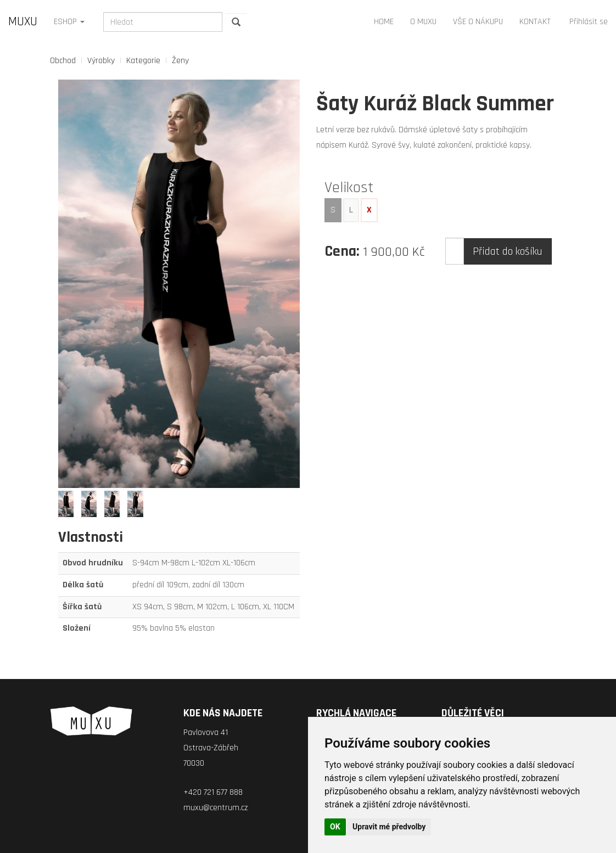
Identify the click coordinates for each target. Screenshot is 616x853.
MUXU (23, 22)
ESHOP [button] (69, 22)
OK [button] (335, 827)
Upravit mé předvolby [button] (389, 827)
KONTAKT (535, 22)
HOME (384, 22)
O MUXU (423, 22)
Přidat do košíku (508, 251)
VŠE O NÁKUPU (478, 22)
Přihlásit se (589, 22)
